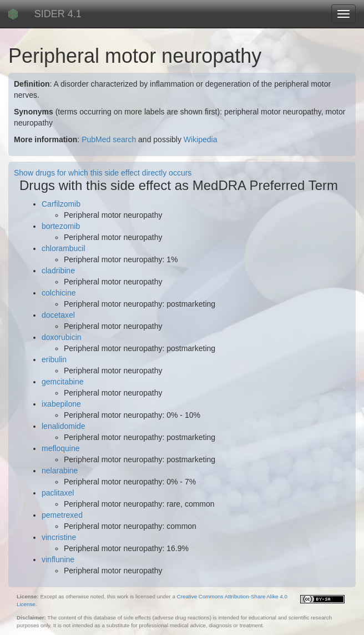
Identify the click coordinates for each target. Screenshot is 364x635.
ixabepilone (61, 404)
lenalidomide (64, 426)
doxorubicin (62, 337)
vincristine (59, 537)
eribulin (54, 359)
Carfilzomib (61, 204)
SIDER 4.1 (58, 14)
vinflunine (58, 559)
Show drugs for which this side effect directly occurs (103, 173)
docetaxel (58, 315)
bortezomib (61, 226)
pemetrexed (62, 515)
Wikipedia (201, 139)
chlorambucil (64, 248)
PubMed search (109, 139)
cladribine (58, 271)
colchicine (59, 293)
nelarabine (60, 471)
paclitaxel (58, 493)
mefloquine (61, 448)
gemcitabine (63, 382)
